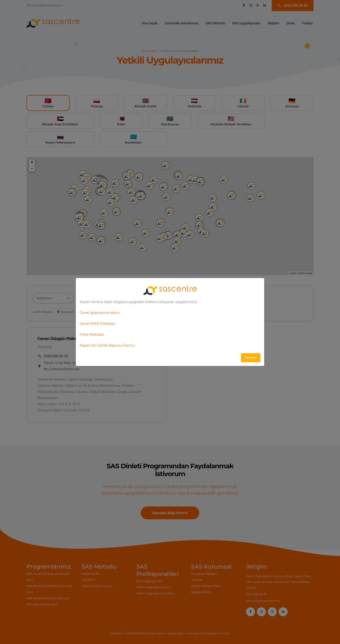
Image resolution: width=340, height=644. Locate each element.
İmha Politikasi (92, 335)
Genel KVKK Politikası (97, 324)
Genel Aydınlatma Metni (100, 313)
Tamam (251, 358)
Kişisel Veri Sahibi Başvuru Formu (107, 345)
